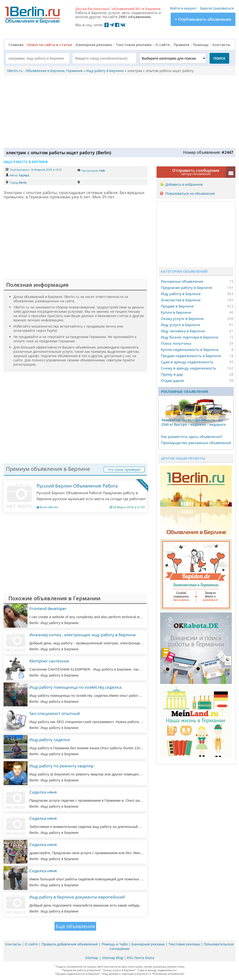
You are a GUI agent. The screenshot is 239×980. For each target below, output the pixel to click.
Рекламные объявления (182, 281)
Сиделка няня (43, 792)
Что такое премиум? (124, 469)
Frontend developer (48, 608)
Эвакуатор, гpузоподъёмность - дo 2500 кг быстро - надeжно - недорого (193, 422)
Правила (182, 45)
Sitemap (92, 958)
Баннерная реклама (94, 45)
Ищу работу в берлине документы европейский (77, 897)
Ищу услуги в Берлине (180, 325)
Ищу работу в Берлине (181, 294)
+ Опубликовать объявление (203, 19)
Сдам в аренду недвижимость (187, 362)
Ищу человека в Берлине (183, 331)
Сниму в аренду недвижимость (188, 368)
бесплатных (99, 9)
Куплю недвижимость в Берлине (190, 349)
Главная (16, 45)
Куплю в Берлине (176, 312)
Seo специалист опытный (55, 713)
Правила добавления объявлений (70, 944)
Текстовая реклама (134, 45)
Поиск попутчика (176, 343)
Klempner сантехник (49, 661)
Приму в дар (172, 374)
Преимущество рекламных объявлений (196, 443)
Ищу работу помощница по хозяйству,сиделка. (76, 687)
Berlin (23, 182)
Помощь (201, 45)
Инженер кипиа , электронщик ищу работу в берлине (83, 635)
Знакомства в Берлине (181, 300)
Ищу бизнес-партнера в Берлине (190, 337)
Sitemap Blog (113, 958)
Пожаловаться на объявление (190, 193)
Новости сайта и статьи (50, 45)
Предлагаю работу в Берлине (186, 287)
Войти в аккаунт (183, 8)
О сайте (163, 45)
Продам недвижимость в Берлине (191, 356)
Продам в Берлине (177, 306)
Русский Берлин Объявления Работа (77, 486)
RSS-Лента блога (141, 958)
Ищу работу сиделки (50, 740)
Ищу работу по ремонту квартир (61, 766)
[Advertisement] (118, 111)
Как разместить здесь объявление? (192, 436)
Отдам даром (172, 380)
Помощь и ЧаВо (115, 944)
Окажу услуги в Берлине (182, 318)
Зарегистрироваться (217, 8)
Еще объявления (75, 926)
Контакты (221, 45)
